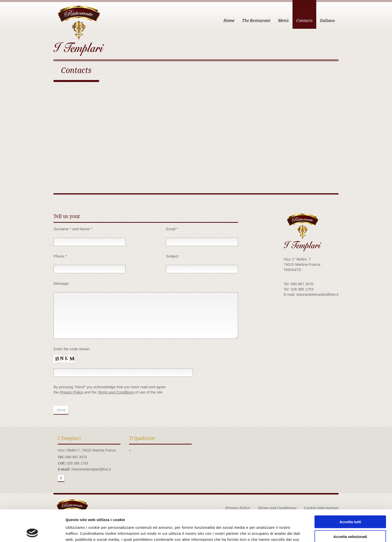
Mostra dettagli (263, 532)
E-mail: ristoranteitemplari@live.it (311, 294)
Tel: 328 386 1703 (299, 289)
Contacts (304, 21)
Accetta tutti (350, 492)
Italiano (327, 21)
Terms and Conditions (116, 392)
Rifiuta (350, 521)
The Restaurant (256, 21)
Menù (283, 21)
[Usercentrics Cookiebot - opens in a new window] (32, 532)
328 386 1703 (77, 463)
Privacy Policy (71, 392)
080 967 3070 (76, 457)
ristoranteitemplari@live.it (91, 469)
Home (229, 21)
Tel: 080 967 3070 (299, 284)
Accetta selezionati (350, 507)
